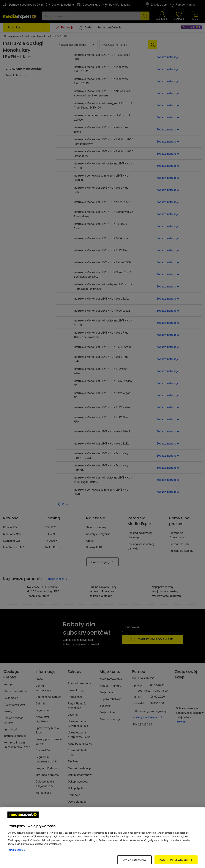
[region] (102, 838)
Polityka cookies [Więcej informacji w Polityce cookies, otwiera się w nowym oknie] (16, 850)
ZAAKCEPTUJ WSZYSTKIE (176, 860)
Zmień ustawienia (134, 860)
